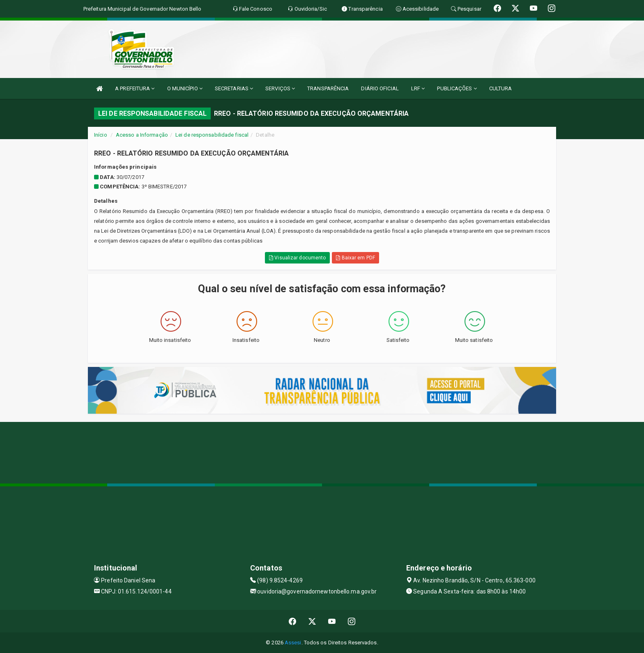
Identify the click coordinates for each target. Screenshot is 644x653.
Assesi (293, 643)
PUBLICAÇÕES (457, 88)
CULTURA (501, 88)
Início (101, 135)
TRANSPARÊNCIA (328, 88)
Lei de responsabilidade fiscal (212, 135)
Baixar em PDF (355, 258)
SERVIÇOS (280, 88)
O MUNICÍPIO (185, 88)
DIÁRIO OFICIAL (380, 88)
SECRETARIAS (234, 88)
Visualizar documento (297, 258)
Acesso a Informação (142, 135)
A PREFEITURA (135, 88)
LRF (418, 88)
